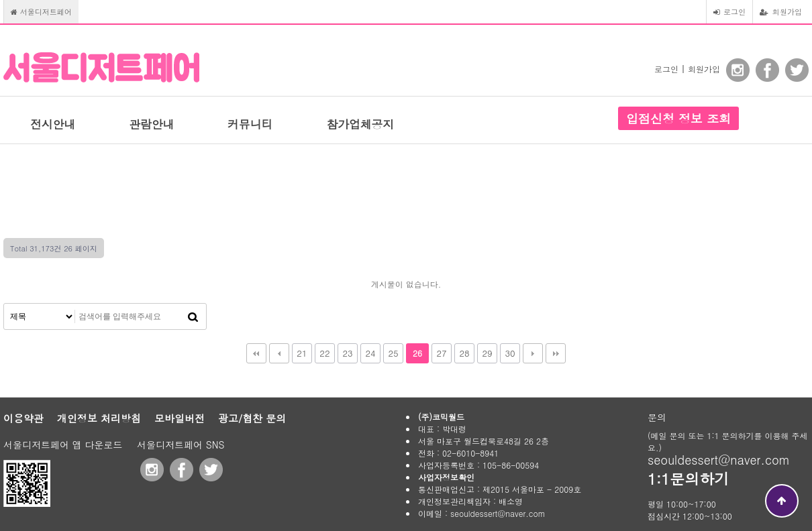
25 (393, 353)
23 (347, 353)
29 (487, 353)
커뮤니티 (250, 124)
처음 (256, 353)
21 (302, 353)
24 (370, 353)
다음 (533, 353)
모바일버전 (180, 418)
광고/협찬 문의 (252, 418)
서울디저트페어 (41, 11)
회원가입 (781, 11)
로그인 (729, 11)
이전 (279, 353)
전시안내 (53, 124)
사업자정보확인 (446, 477)
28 (464, 353)
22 (324, 353)
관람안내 (151, 124)
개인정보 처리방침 (99, 418)
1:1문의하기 (688, 478)
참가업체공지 (360, 124)
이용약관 (23, 418)
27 (441, 353)
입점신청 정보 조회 (678, 118)
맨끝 (556, 353)
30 (510, 353)
